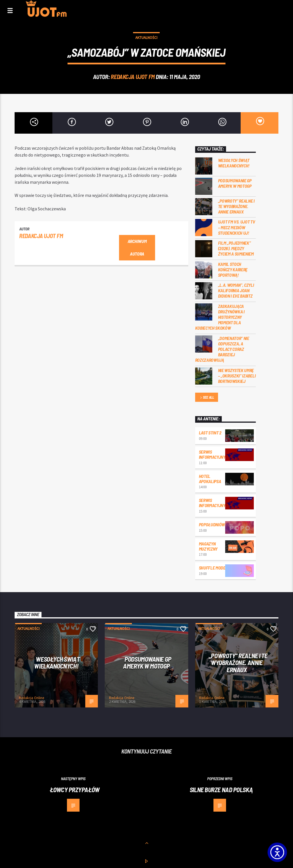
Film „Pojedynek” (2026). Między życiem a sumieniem (236, 248)
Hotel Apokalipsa (210, 479)
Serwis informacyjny (212, 454)
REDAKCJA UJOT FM (133, 77)
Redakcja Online (31, 698)
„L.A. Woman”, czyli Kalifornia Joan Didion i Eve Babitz (236, 290)
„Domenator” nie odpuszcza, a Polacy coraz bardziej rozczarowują (222, 349)
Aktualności (146, 38)
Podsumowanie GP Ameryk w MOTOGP (235, 183)
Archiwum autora (137, 248)
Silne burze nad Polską (221, 790)
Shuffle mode (212, 568)
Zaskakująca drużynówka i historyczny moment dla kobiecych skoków (220, 317)
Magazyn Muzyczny (208, 546)
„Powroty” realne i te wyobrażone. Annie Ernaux (236, 206)
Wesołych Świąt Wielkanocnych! (234, 163)
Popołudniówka (214, 524)
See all (207, 398)
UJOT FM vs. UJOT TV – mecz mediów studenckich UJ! (237, 227)
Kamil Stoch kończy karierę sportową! (233, 269)
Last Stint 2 (210, 433)
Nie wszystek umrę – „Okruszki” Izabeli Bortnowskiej (237, 376)
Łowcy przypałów (75, 790)
